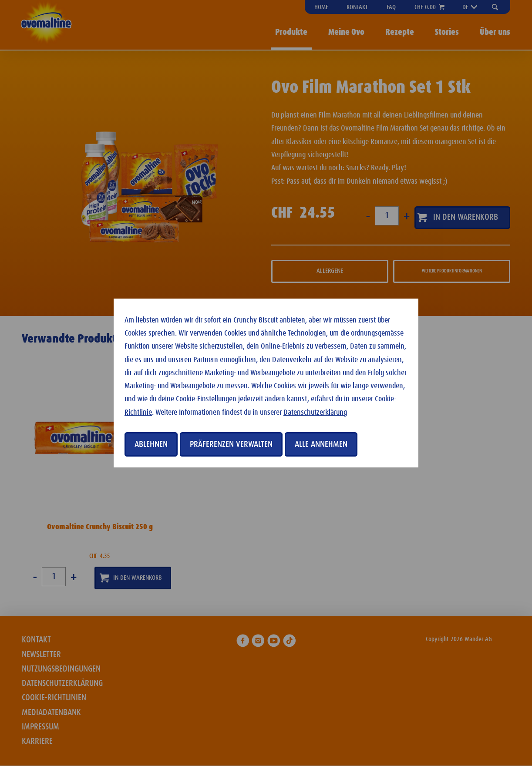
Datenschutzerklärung (315, 413)
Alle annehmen (321, 444)
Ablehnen (151, 444)
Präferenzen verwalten (231, 444)
